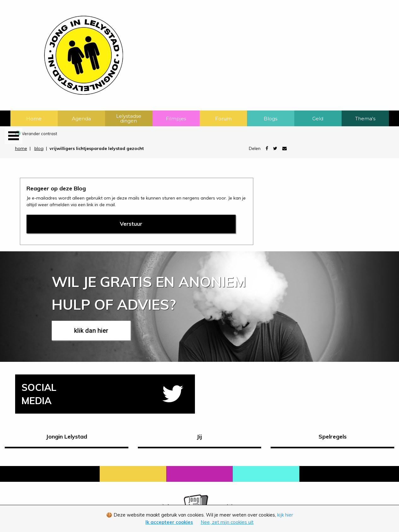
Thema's (365, 119)
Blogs (270, 119)
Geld (318, 119)
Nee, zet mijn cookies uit (227, 522)
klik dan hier (91, 331)
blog (39, 148)
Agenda (81, 119)
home (21, 148)
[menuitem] (34, 118)
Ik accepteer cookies (169, 522)
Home (34, 119)
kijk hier (285, 515)
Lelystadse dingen (129, 118)
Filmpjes (176, 119)
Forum (223, 119)
